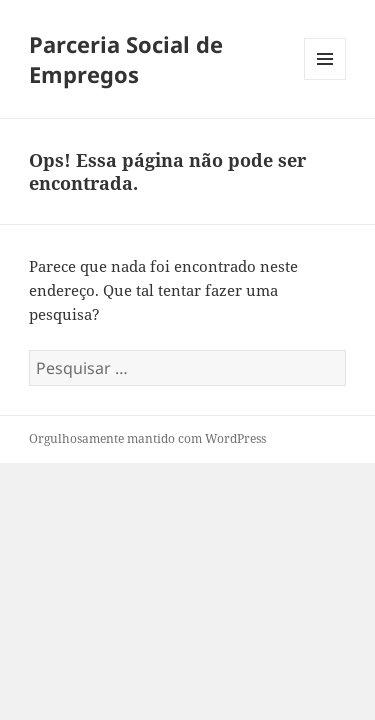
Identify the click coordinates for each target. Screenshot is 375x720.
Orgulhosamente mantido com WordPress (147, 438)
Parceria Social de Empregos (126, 59)
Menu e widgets (325, 79)
